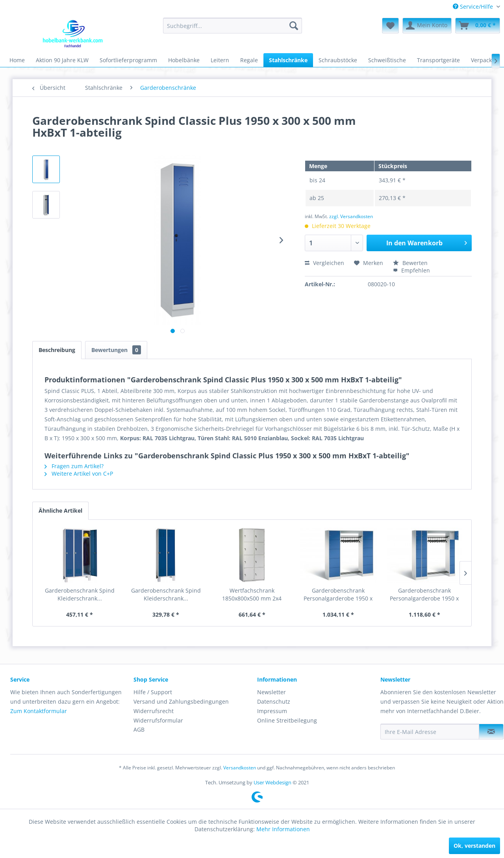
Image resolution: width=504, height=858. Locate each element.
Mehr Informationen (283, 829)
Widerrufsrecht (154, 711)
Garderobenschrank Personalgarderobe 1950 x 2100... (424, 595)
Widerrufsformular (158, 720)
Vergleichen (324, 263)
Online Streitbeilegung (287, 720)
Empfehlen (411, 270)
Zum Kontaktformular (39, 711)
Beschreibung (57, 350)
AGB (139, 729)
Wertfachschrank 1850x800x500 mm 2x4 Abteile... (252, 595)
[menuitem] (473, 6)
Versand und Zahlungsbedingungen (181, 701)
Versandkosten (240, 768)
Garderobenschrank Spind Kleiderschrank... (80, 594)
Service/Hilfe (474, 6)
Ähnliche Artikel (60, 511)
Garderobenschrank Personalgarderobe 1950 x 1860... (338, 595)
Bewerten (410, 263)
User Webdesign (272, 782)
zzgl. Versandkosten (351, 216)
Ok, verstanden (474, 846)
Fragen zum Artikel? (74, 466)
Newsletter (271, 692)
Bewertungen (116, 350)
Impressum (272, 711)
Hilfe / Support (153, 692)
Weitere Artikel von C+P (79, 473)
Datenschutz (274, 701)
